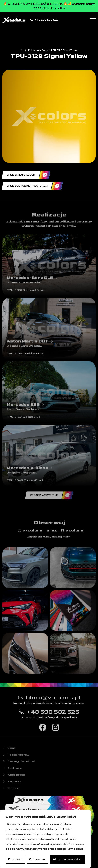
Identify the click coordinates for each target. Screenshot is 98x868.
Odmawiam (38, 859)
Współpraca (14, 777)
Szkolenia (12, 783)
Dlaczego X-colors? (19, 763)
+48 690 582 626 (44, 20)
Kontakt (11, 790)
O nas (9, 750)
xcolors (72, 532)
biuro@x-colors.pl (49, 699)
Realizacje (12, 770)
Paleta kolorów (37, 50)
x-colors (30, 532)
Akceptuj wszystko (68, 859)
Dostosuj (15, 859)
